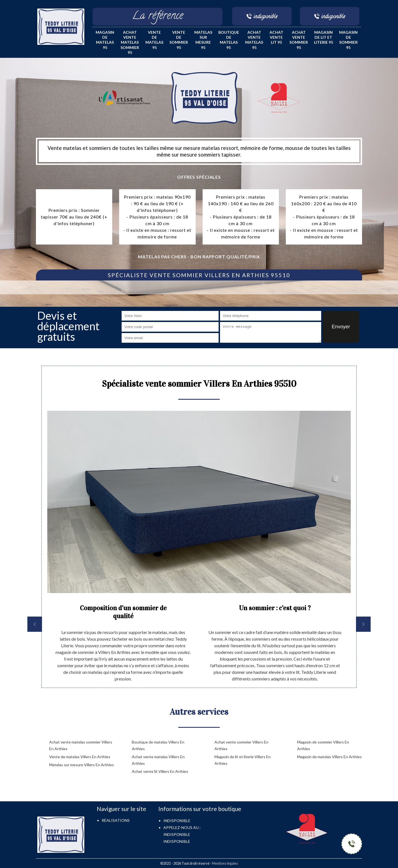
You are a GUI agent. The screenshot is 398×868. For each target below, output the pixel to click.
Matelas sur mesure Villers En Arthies (82, 765)
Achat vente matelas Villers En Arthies (158, 760)
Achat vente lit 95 (276, 37)
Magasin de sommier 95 (348, 40)
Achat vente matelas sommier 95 (130, 42)
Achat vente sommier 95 (299, 40)
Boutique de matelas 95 (229, 40)
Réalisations (116, 820)
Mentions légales (225, 863)
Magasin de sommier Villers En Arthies (323, 745)
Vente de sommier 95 (179, 40)
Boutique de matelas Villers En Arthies (158, 745)
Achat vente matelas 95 (254, 40)
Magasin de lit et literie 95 (324, 37)
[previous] (35, 624)
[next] (363, 624)
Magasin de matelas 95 (105, 40)
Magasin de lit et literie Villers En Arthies (243, 760)
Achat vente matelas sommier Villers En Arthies (81, 745)
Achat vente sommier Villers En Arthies (241, 745)
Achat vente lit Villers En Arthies (160, 771)
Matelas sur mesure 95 (203, 40)
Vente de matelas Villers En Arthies (80, 757)
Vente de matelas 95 (154, 40)
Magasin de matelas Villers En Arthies (329, 757)
